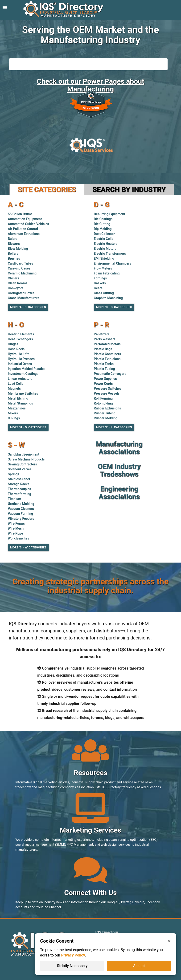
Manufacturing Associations (119, 448)
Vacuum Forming (20, 514)
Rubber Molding (106, 418)
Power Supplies (105, 379)
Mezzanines (17, 408)
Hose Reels (16, 349)
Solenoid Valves (20, 469)
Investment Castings (23, 374)
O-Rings (14, 418)
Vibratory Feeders (21, 519)
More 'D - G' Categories (114, 307)
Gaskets (100, 283)
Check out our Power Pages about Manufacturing (90, 85)
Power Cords (103, 384)
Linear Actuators (20, 379)
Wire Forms (16, 524)
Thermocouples (19, 489)
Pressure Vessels (107, 393)
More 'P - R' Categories (114, 427)
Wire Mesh (16, 528)
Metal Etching (18, 398)
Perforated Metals (107, 344)
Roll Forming (103, 398)
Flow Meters (103, 268)
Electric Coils (103, 239)
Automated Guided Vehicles (28, 224)
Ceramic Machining (22, 273)
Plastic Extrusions (107, 359)
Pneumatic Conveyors (110, 374)
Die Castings (103, 219)
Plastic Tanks (104, 364)
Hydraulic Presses (21, 359)
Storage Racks (19, 484)
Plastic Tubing (104, 369)
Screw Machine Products (26, 459)
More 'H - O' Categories (28, 427)
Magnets (14, 389)
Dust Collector (104, 234)
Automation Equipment (25, 219)
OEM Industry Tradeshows (119, 470)
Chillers (13, 278)
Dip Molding (103, 229)
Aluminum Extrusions (24, 234)
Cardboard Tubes (20, 263)
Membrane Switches (23, 393)
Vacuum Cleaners (21, 509)
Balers (12, 239)
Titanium (14, 499)
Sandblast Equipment (24, 454)
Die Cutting (102, 224)
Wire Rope (15, 533)
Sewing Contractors (22, 464)
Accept (139, 966)
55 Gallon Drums (20, 214)
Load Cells (16, 384)
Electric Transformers (110, 254)
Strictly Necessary (72, 966)
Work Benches (18, 538)
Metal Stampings (20, 403)
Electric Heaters (106, 244)
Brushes (14, 258)
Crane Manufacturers (23, 298)
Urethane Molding (21, 504)
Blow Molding (18, 249)
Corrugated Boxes (21, 293)
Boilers (13, 254)
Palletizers (102, 334)
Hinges (13, 344)
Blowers (14, 244)
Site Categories (47, 189)
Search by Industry (129, 189)
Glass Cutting (104, 293)
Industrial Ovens (20, 364)
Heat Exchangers (20, 339)
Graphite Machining (108, 298)
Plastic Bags (103, 349)
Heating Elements (21, 334)
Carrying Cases (19, 268)
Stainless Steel (19, 479)
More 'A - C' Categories (28, 307)
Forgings (100, 278)
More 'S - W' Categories (28, 548)
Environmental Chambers (113, 263)
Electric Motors (105, 249)
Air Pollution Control (23, 229)
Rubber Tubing (105, 413)
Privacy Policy (73, 955)
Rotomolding (103, 403)
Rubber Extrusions (107, 408)
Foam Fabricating (107, 273)
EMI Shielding (104, 258)
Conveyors (16, 288)
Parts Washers (105, 339)
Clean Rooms (18, 283)
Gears (98, 288)
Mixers (13, 413)
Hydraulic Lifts (19, 354)
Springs (13, 474)
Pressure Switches (108, 389)
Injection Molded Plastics (27, 369)
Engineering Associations (119, 493)
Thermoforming (19, 494)
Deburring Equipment (109, 214)
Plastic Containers (107, 354)
